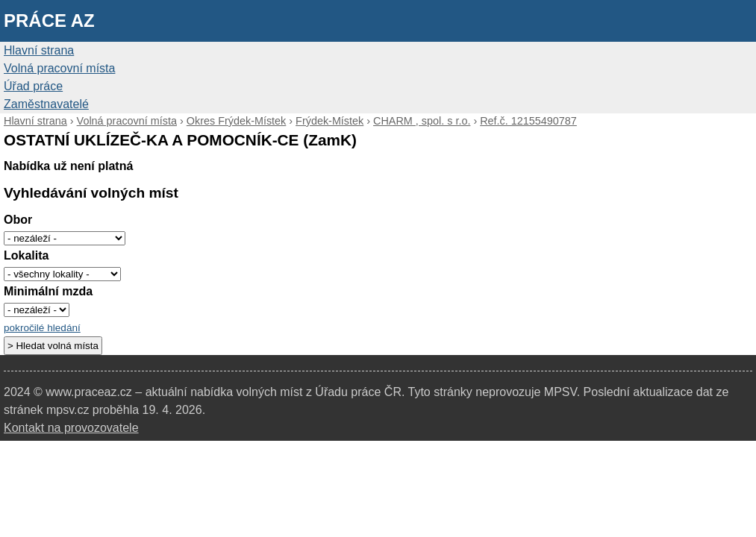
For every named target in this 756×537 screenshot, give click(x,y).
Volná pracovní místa (59, 68)
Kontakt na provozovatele (71, 428)
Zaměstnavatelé (46, 104)
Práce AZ (49, 21)
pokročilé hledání (42, 328)
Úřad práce (33, 86)
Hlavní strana (39, 50)
